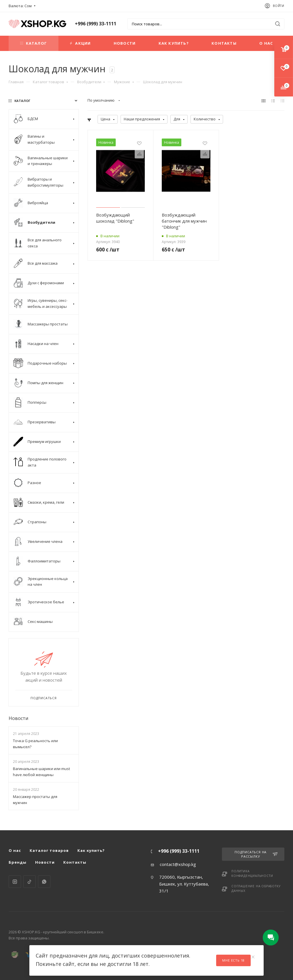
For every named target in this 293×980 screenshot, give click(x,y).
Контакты (224, 43)
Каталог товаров (50, 82)
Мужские (124, 82)
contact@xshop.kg (178, 864)
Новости (125, 43)
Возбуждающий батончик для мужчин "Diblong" (184, 221)
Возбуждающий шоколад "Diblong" (115, 218)
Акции (80, 43)
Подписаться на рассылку (256, 854)
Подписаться (44, 698)
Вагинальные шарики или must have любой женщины (41, 772)
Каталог (34, 43)
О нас (266, 43)
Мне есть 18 (233, 960)
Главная (16, 82)
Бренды (18, 862)
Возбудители (91, 82)
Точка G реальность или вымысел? (35, 744)
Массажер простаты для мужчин (35, 800)
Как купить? (174, 43)
